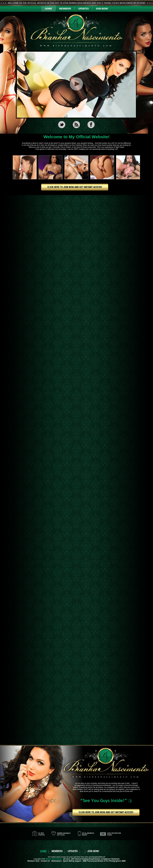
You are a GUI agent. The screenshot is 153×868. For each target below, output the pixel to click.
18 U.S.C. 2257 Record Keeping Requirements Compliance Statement (91, 859)
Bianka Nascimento (54, 859)
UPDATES (83, 9)
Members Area (33, 861)
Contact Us (45, 861)
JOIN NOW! (102, 9)
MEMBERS (65, 9)
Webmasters (56, 861)
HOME (48, 9)
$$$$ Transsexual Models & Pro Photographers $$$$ (104, 861)
